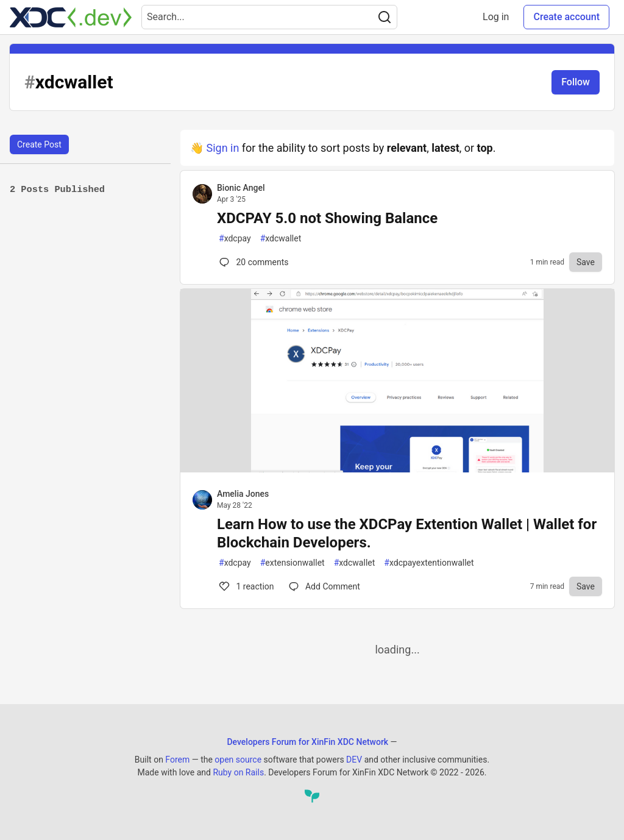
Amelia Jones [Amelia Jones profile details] (243, 494)
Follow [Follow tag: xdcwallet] (576, 82)
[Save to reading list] (586, 262)
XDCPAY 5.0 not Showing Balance (327, 218)
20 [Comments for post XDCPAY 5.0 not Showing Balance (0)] (253, 262)
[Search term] (269, 17)
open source (238, 760)
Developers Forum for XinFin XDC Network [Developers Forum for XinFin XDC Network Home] (307, 742)
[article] (397, 468)
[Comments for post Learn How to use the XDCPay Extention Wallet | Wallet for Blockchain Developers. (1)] (324, 586)
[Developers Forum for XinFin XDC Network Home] (71, 17)
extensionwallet (292, 563)
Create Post (39, 144)
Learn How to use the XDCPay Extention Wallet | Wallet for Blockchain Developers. (407, 533)
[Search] (385, 17)
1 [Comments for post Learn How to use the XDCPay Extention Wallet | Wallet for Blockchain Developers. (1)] (246, 586)
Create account (566, 17)
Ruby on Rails (238, 772)
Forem (177, 760)
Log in (496, 17)
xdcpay (235, 239)
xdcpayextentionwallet (429, 563)
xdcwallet (281, 239)
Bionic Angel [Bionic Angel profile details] (241, 188)
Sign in (222, 148)
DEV (354, 760)
